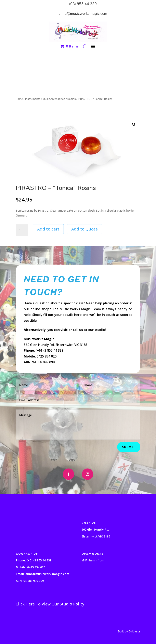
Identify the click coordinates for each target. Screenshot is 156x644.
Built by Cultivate (129, 631)
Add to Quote (84, 229)
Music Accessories (54, 99)
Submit (129, 447)
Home (19, 99)
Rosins (72, 99)
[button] (134, 125)
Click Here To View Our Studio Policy (50, 604)
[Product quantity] (22, 230)
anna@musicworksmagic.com (83, 14)
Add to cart (48, 229)
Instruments (33, 99)
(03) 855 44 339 (83, 4)
